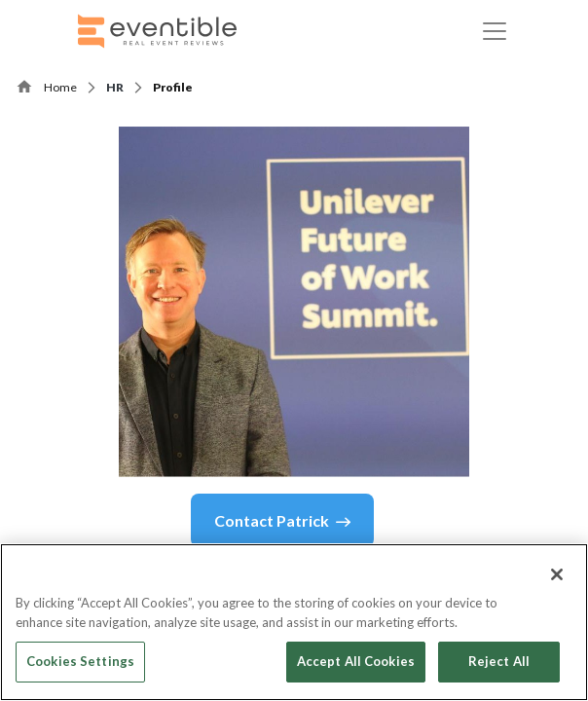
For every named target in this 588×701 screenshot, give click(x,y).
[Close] (557, 574)
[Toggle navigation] (495, 31)
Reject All (499, 661)
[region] (294, 622)
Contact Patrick (282, 521)
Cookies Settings (80, 661)
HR (115, 87)
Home (60, 87)
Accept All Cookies (356, 661)
